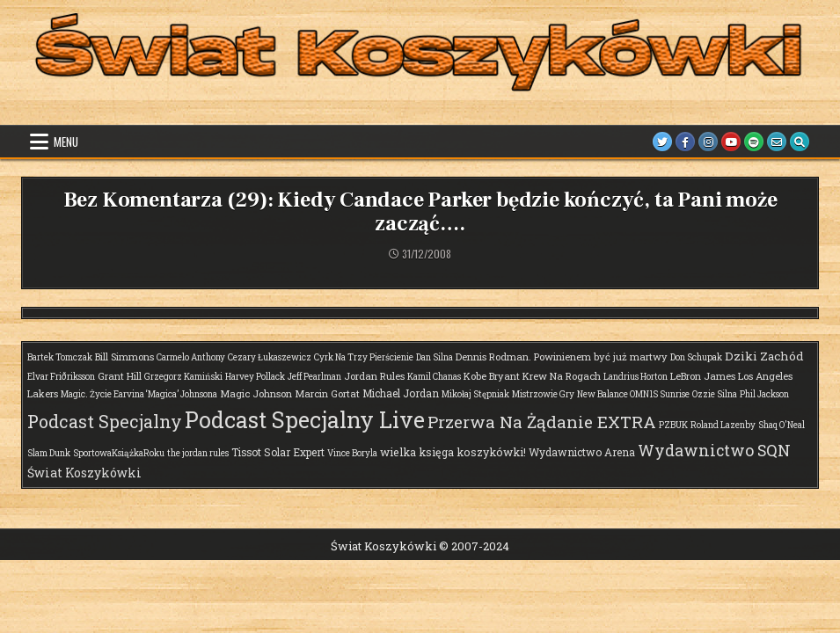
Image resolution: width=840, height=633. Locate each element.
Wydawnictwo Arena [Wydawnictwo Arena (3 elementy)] (582, 452)
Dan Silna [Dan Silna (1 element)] (435, 357)
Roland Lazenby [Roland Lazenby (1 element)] (723, 425)
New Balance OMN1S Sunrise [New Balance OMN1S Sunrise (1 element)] (633, 394)
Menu (66, 142)
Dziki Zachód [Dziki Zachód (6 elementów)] (764, 356)
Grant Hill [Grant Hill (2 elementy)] (120, 376)
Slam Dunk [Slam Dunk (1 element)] (49, 453)
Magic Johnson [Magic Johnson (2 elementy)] (256, 393)
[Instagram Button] (708, 142)
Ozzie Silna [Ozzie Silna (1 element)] (715, 394)
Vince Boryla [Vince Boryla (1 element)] (352, 453)
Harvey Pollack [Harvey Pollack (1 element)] (255, 377)
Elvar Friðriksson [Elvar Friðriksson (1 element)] (61, 377)
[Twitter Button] (662, 142)
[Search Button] (800, 142)
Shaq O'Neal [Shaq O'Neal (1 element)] (782, 425)
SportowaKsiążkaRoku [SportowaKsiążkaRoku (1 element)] (119, 453)
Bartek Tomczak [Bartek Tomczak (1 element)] (60, 357)
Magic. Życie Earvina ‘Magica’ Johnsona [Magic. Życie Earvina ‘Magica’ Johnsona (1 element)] (139, 394)
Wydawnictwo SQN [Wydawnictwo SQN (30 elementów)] (714, 450)
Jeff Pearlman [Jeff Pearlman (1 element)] (314, 377)
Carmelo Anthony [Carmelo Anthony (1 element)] (191, 357)
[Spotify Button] (754, 142)
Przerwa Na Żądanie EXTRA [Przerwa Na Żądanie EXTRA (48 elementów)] (542, 422)
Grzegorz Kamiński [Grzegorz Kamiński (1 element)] (183, 377)
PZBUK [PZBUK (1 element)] (673, 425)
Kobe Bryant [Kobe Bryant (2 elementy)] (492, 376)
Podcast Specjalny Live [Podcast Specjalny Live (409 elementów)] (305, 420)
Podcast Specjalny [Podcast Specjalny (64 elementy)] (105, 421)
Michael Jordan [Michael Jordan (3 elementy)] (401, 393)
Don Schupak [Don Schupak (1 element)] (696, 357)
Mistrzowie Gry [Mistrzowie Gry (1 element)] (543, 394)
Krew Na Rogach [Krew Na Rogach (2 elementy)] (562, 376)
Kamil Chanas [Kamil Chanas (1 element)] (434, 377)
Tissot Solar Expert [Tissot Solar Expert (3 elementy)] (278, 452)
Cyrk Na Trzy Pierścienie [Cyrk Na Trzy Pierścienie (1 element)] (364, 357)
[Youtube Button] (731, 142)
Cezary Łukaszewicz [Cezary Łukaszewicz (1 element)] (270, 357)
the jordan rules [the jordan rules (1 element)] (198, 453)
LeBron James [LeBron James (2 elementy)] (703, 376)
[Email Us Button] (777, 142)
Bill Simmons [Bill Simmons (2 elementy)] (124, 357)
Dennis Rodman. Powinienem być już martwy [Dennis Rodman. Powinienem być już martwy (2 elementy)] (562, 357)
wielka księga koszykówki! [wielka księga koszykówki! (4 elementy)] (453, 452)
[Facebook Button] (685, 142)
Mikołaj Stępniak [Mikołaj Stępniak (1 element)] (475, 394)
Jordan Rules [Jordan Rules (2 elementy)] (374, 376)
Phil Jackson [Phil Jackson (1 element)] (764, 394)
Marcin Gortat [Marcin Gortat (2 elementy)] (327, 393)
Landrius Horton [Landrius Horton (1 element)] (635, 377)
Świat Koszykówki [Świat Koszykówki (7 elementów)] (84, 473)
